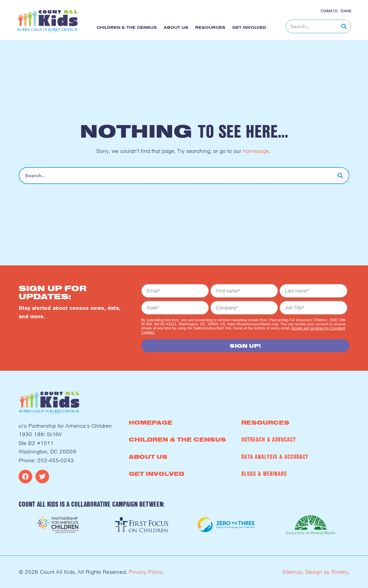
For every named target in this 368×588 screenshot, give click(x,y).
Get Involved (251, 27)
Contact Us (329, 11)
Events (345, 11)
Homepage (151, 422)
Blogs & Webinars (264, 473)
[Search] (344, 26)
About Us (178, 27)
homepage (256, 151)
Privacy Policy (146, 572)
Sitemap (292, 572)
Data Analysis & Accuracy (275, 457)
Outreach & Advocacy (269, 439)
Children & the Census (128, 27)
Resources (212, 27)
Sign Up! (245, 346)
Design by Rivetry (327, 572)
